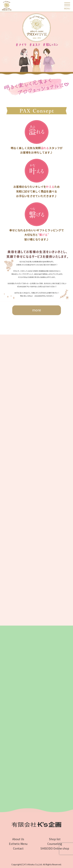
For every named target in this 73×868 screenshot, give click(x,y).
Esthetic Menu (18, 844)
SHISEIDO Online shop (55, 848)
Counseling (55, 844)
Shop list (55, 839)
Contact (18, 848)
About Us (18, 839)
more (36, 310)
